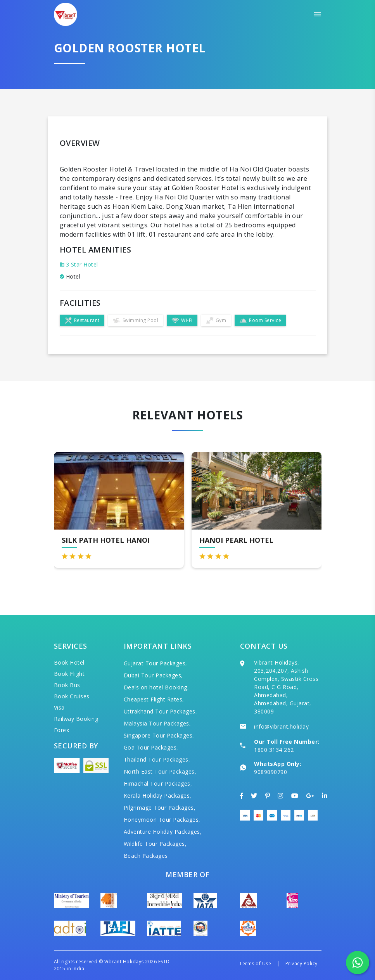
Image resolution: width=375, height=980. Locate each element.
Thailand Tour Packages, (157, 759)
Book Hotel (69, 662)
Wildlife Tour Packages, (155, 844)
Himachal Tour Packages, (158, 783)
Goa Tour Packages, (151, 747)
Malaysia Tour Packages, (157, 723)
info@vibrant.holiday (281, 726)
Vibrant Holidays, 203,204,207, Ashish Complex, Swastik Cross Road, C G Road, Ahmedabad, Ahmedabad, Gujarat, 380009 (286, 687)
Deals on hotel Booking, (156, 687)
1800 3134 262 (274, 750)
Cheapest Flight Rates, (154, 699)
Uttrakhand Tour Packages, (161, 711)
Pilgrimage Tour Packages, (160, 808)
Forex (62, 730)
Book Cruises (72, 696)
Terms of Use (255, 964)
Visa (59, 707)
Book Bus (67, 685)
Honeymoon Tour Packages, (162, 820)
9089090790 (270, 772)
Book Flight (69, 674)
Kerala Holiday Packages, (158, 796)
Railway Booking (76, 719)
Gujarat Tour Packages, (156, 663)
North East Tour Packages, (160, 771)
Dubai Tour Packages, (153, 675)
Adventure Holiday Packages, (163, 832)
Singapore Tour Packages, (159, 735)
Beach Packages (146, 856)
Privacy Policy (302, 964)
